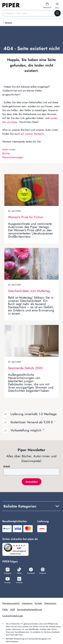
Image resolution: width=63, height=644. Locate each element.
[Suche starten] (57, 13)
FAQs (5, 610)
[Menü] (27, 545)
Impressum (27, 603)
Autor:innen (9, 149)
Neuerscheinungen (13, 157)
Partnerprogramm (11, 603)
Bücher (6, 153)
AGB (13, 610)
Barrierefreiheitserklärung (30, 610)
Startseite (8, 23)
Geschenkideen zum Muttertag (29, 291)
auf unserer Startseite (32, 134)
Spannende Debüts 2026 (25, 368)
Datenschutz (50, 603)
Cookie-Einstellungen (13, 616)
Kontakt (38, 603)
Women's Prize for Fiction (26, 217)
